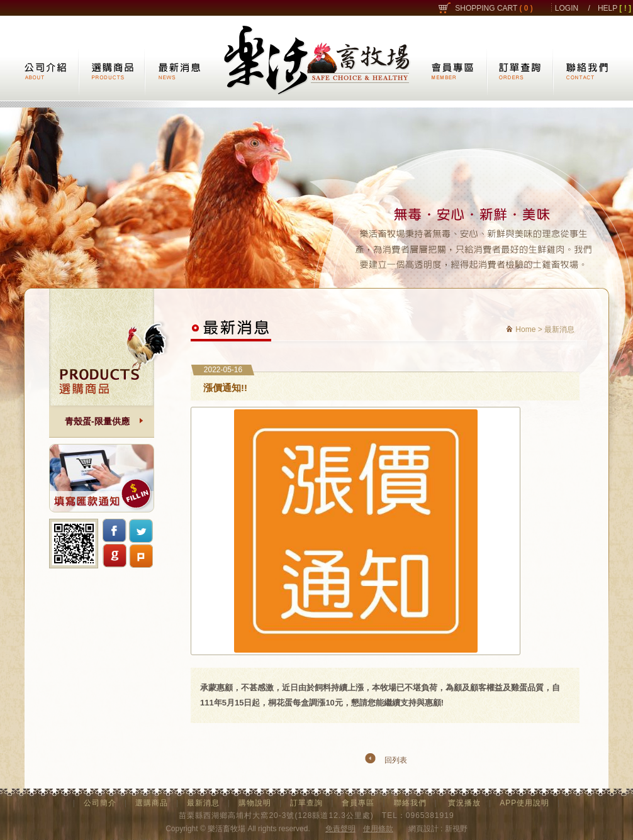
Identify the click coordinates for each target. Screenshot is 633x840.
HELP (614, 8)
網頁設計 (423, 829)
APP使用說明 (524, 803)
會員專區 (358, 803)
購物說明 (255, 803)
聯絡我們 (410, 803)
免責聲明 (340, 829)
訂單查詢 (306, 803)
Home (525, 329)
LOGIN (567, 8)
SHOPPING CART (494, 8)
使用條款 (378, 829)
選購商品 (152, 803)
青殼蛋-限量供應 (97, 421)
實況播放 (464, 803)
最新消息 (203, 803)
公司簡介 (100, 803)
